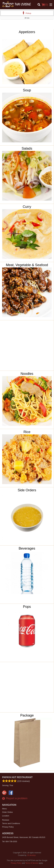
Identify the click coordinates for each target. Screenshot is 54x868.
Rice (27, 432)
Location (6, 816)
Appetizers (27, 32)
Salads (27, 148)
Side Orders (27, 490)
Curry (27, 207)
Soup (27, 90)
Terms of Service (32, 863)
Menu (4, 809)
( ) (45, 5)
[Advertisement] (27, 25)
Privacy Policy (8, 827)
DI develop (31, 855)
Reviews (6, 820)
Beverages (27, 548)
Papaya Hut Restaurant (17, 777)
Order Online (7, 812)
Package (27, 715)
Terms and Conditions (11, 823)
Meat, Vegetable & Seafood (27, 265)
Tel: (10, 841)
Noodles (27, 374)
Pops (27, 607)
